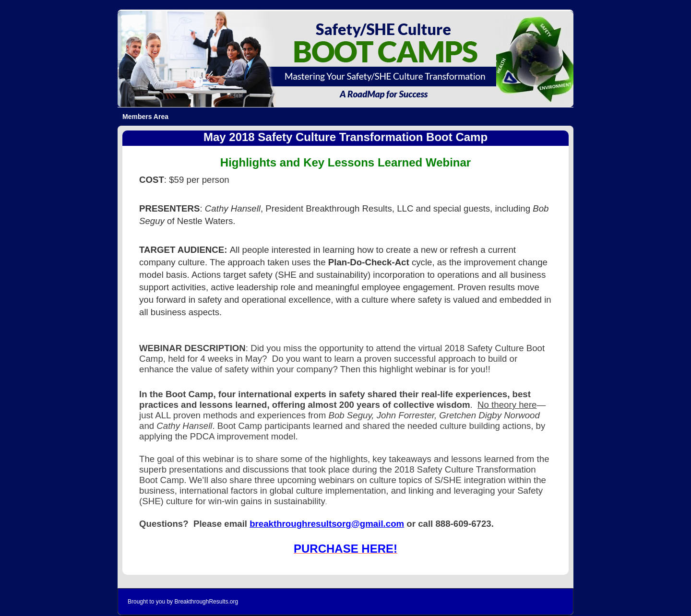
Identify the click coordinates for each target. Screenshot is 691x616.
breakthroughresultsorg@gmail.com (327, 524)
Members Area (145, 117)
